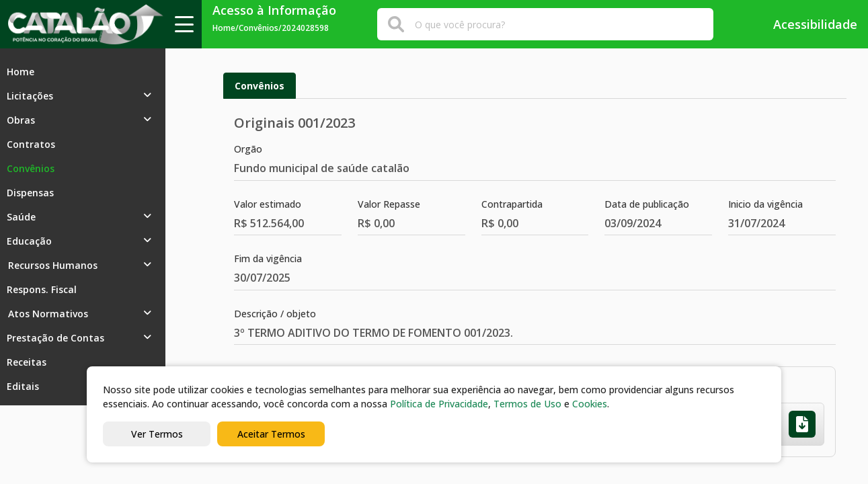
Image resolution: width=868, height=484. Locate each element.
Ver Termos (157, 434)
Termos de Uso (527, 404)
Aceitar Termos (271, 434)
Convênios (260, 86)
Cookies (590, 404)
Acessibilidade (806, 24)
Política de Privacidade (439, 404)
